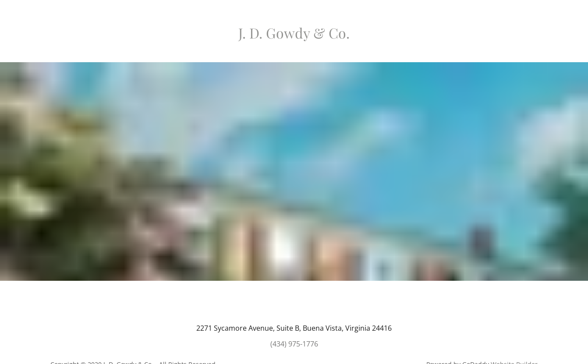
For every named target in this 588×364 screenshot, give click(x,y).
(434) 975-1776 (294, 344)
